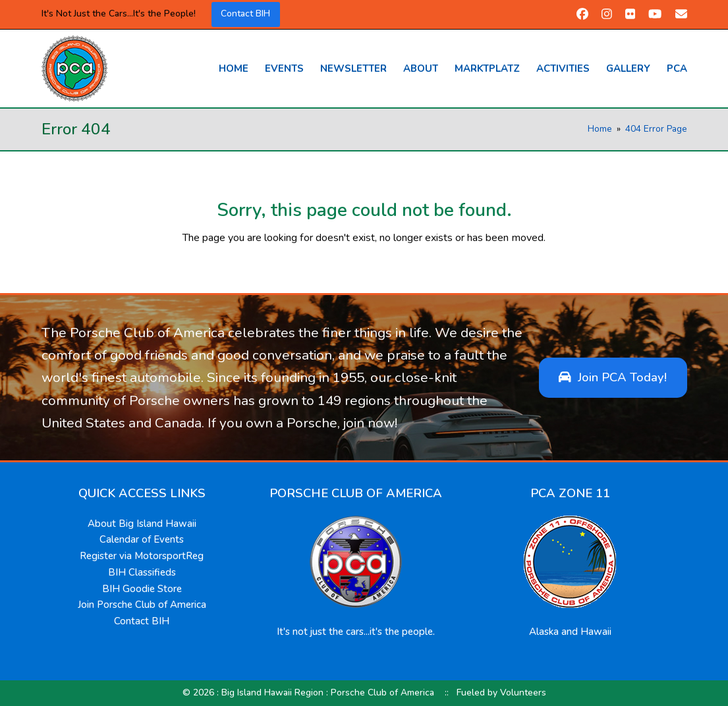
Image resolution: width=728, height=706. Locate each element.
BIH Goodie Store (142, 589)
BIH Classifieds (142, 572)
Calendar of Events (142, 539)
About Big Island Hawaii (142, 524)
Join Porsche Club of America (142, 605)
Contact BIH (245, 14)
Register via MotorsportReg (142, 556)
